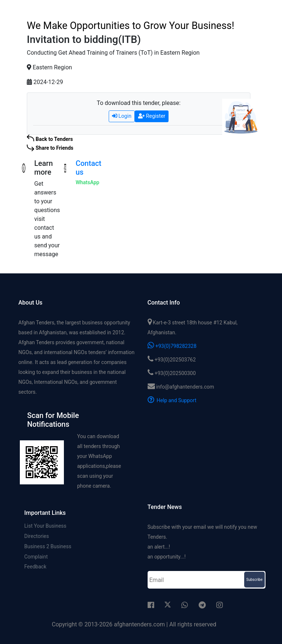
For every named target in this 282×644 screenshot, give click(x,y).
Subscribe (254, 580)
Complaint (36, 558)
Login (122, 116)
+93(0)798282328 (172, 346)
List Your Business (45, 526)
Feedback (35, 568)
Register (152, 116)
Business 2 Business (48, 547)
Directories (37, 536)
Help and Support (172, 400)
